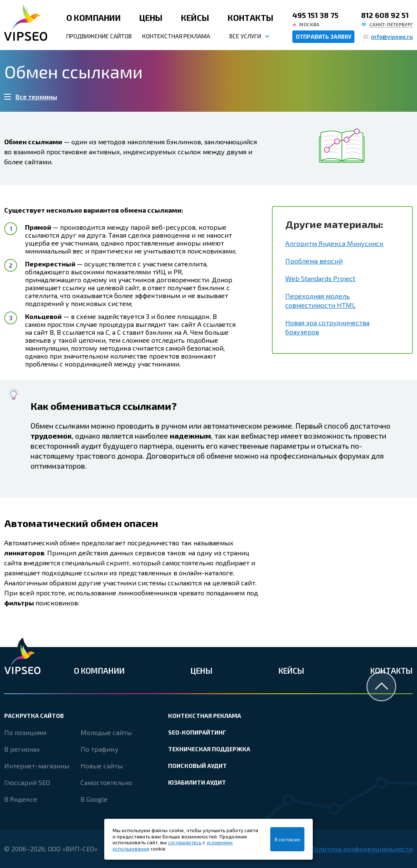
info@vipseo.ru (392, 36)
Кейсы (195, 18)
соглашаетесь (185, 842)
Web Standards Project (320, 278)
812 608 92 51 (385, 15)
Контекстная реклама (176, 36)
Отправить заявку (324, 37)
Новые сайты (102, 766)
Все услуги (245, 36)
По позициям (25, 732)
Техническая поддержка (209, 749)
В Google (94, 799)
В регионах (22, 749)
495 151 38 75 (315, 15)
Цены (151, 18)
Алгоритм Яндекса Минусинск (334, 243)
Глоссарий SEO (27, 782)
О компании (94, 18)
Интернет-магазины (37, 766)
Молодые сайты (106, 732)
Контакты (251, 18)
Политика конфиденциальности (361, 849)
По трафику (99, 749)
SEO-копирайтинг (197, 732)
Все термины (36, 97)
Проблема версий (314, 261)
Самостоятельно (106, 782)
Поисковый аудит (197, 766)
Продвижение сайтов (99, 36)
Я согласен (287, 839)
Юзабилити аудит (197, 782)
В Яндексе (21, 799)
